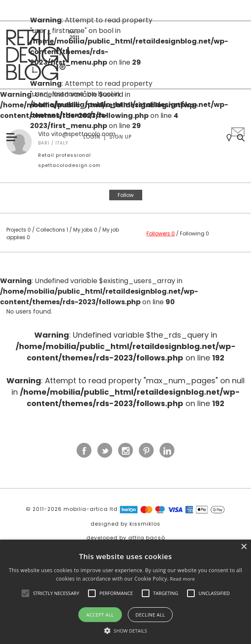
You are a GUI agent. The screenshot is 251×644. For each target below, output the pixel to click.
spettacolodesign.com (69, 165)
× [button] (244, 547)
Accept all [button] (100, 615)
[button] (25, 593)
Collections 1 (52, 230)
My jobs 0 (85, 230)
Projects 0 (19, 230)
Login (92, 137)
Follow (126, 195)
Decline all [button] (150, 615)
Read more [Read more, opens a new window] (183, 579)
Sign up (120, 137)
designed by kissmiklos (125, 524)
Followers (161, 233)
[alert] (125, 592)
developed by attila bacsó (126, 538)
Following (194, 233)
